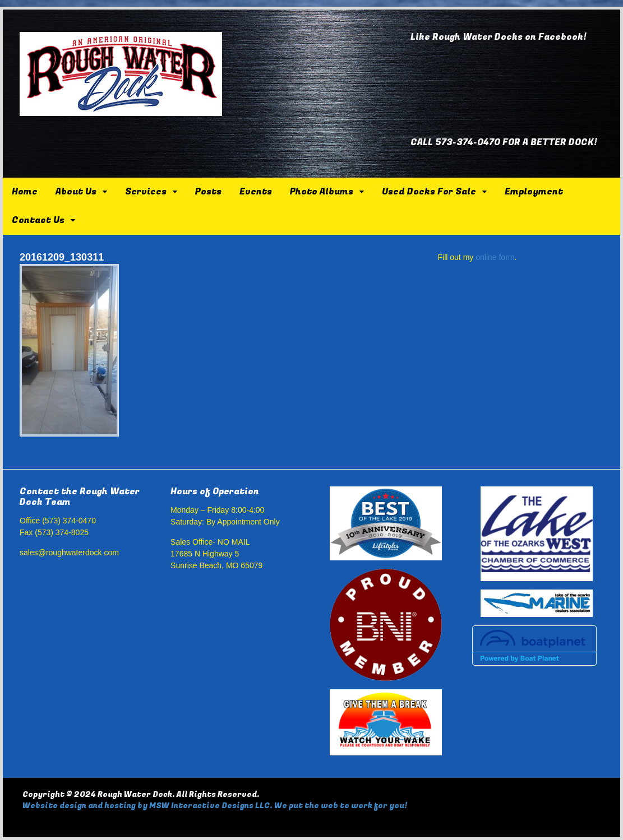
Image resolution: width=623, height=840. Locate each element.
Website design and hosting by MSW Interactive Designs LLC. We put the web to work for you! (215, 806)
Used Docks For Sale (429, 192)
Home (25, 192)
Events (256, 192)
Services (146, 192)
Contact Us (38, 220)
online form (495, 257)
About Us (76, 192)
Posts (208, 192)
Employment (534, 192)
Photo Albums (322, 192)
